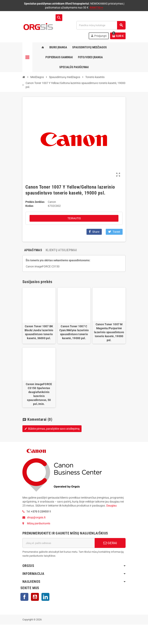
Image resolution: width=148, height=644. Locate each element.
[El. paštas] (59, 543)
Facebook (24, 597)
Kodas (29, 206)
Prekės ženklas (35, 202)
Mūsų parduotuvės (39, 523)
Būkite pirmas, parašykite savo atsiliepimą (52, 429)
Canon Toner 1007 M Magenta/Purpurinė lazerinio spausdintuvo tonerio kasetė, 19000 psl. (109, 332)
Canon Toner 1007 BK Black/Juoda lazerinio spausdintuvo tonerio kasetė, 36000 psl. (39, 332)
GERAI (110, 543)
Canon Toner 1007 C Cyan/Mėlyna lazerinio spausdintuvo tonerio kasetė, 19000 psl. (74, 332)
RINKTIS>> (96, 8)
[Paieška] (101, 25)
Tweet (114, 232)
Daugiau (111, 506)
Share (94, 232)
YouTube (35, 597)
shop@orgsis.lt (36, 517)
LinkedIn (45, 597)
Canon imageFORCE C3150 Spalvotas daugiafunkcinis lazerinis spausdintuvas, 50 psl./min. (39, 394)
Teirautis (74, 218)
